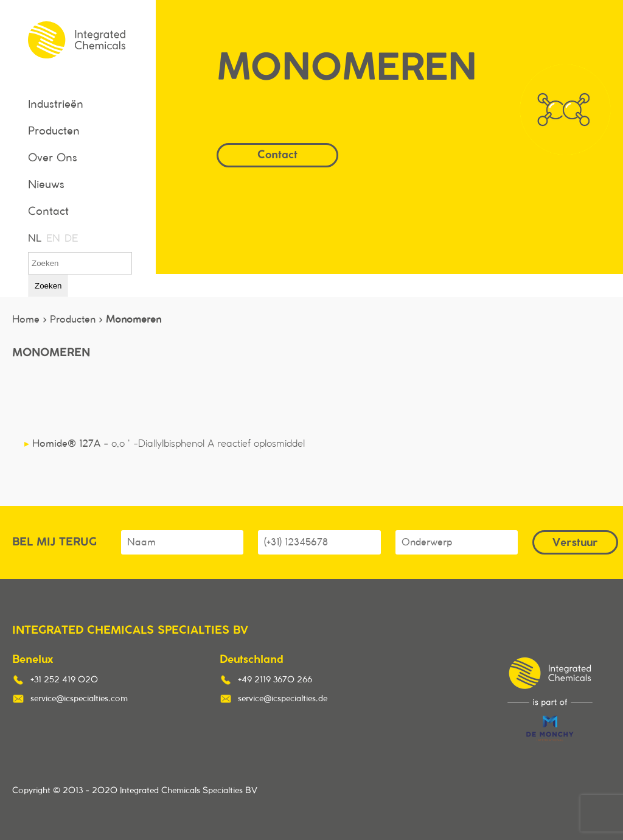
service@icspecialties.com (79, 699)
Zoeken (48, 286)
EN (52, 239)
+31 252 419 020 (64, 680)
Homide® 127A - (165, 444)
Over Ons (53, 158)
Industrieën (56, 105)
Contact (48, 212)
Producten (54, 131)
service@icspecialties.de (283, 699)
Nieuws (46, 185)
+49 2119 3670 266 (275, 680)
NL (34, 239)
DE (71, 239)
